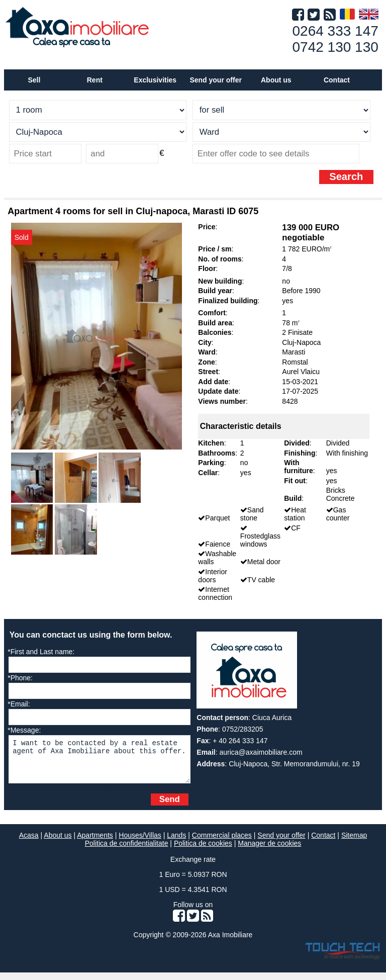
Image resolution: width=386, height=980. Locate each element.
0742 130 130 (335, 47)
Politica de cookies (203, 851)
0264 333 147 (335, 31)
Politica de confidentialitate (127, 851)
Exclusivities (155, 80)
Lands (176, 843)
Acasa (29, 843)
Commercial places (222, 843)
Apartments (95, 843)
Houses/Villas (140, 843)
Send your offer (215, 80)
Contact (337, 80)
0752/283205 (243, 729)
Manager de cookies (269, 851)
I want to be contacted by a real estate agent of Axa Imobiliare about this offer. (99, 763)
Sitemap (354, 843)
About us (58, 843)
